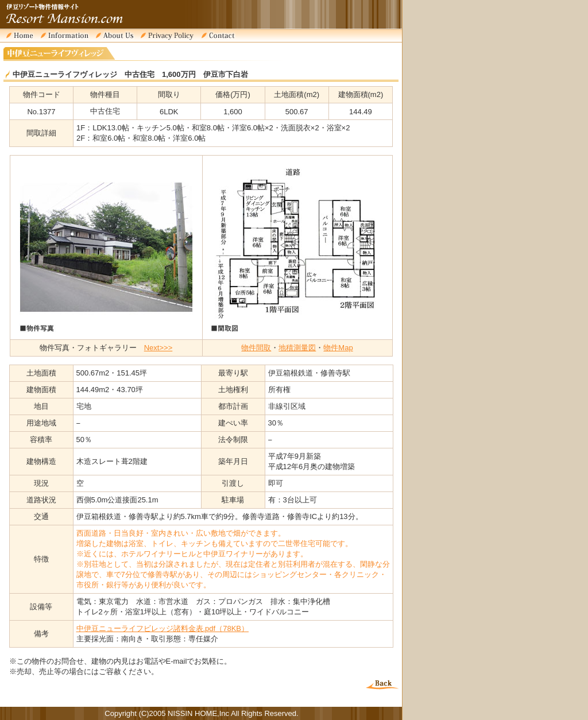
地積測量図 (297, 348)
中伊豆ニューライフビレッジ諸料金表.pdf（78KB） (163, 628)
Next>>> (158, 348)
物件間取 (256, 348)
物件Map (338, 348)
